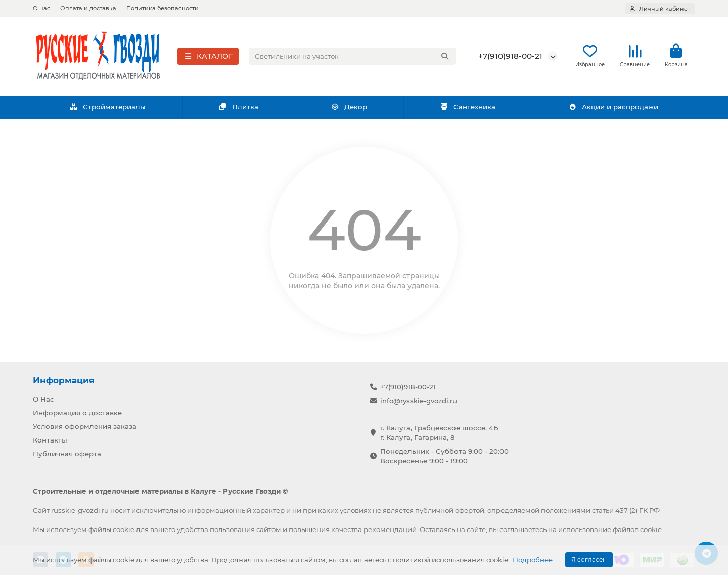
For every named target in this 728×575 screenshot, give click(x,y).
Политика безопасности (163, 8)
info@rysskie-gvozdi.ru (419, 401)
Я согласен (589, 560)
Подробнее (533, 560)
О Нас (43, 399)
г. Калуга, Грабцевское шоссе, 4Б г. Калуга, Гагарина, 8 (439, 433)
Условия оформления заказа (85, 426)
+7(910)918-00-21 (510, 56)
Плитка (238, 108)
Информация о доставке (77, 413)
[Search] (352, 57)
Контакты (50, 440)
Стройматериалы (107, 108)
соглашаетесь (523, 529)
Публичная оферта (67, 454)
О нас (41, 8)
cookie (124, 529)
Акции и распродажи (613, 108)
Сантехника (468, 108)
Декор (349, 108)
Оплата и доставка (88, 8)
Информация (64, 380)
